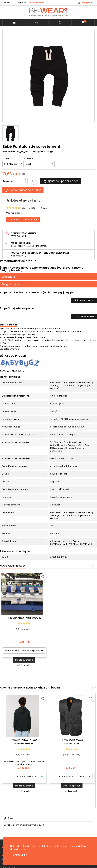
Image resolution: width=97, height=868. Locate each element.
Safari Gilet (72, 744)
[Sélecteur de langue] (85, 3)
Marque (37, 152)
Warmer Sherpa (24, 744)
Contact (7, 3)
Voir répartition (14, 213)
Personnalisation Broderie (72, 618)
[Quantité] (19, 181)
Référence (8, 152)
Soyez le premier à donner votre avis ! (24, 825)
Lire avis (14, 220)
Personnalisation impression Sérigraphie (24, 619)
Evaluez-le (31, 220)
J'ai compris (20, 855)
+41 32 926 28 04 (36, 3)
